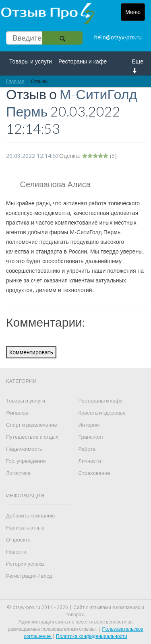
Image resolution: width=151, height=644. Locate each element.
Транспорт (91, 437)
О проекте (18, 540)
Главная (15, 81)
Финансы (17, 413)
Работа (87, 449)
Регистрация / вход (29, 576)
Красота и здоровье (102, 413)
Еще (138, 66)
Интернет (90, 425)
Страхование (94, 473)
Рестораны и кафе (83, 61)
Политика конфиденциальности (92, 636)
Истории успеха (25, 564)
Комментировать (31, 352)
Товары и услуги (31, 61)
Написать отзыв (25, 528)
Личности (90, 461)
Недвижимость (24, 449)
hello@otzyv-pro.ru (118, 37)
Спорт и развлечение (32, 425)
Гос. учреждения (26, 461)
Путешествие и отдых (32, 437)
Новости (16, 552)
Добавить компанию (30, 516)
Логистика (18, 473)
